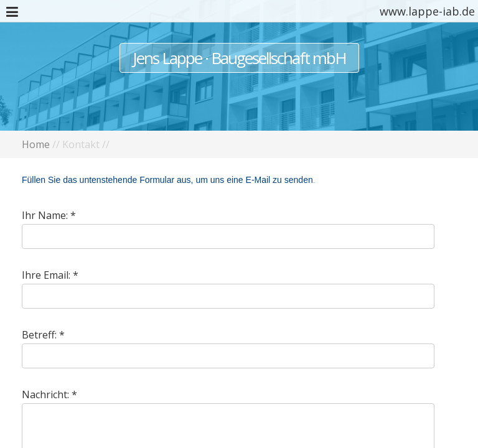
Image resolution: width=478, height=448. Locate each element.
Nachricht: (45, 394)
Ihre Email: (46, 275)
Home (36, 144)
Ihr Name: (45, 215)
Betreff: (39, 335)
